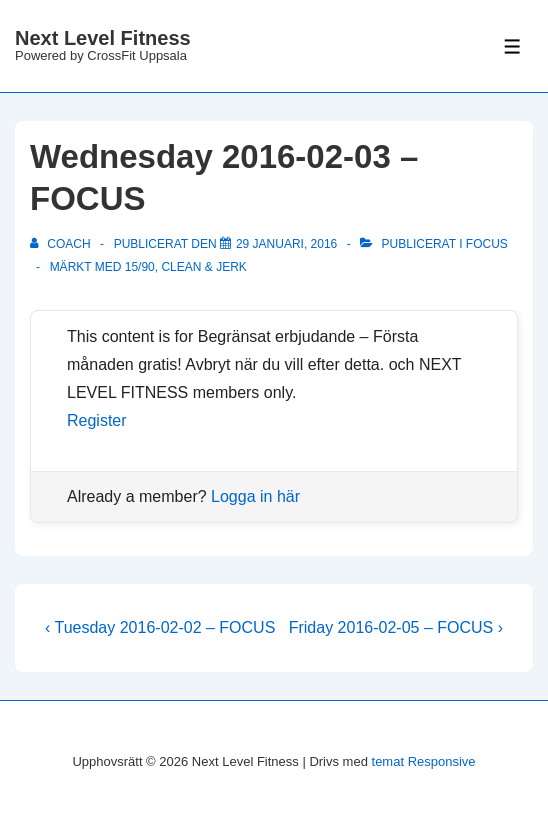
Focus (487, 244)
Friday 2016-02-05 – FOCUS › (396, 627)
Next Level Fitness (103, 38)
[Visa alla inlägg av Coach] (62, 244)
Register (97, 420)
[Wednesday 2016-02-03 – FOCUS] (286, 244)
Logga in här (255, 496)
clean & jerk (203, 267)
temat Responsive (424, 761)
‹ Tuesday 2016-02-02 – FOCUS (160, 627)
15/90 (140, 267)
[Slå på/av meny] (512, 46)
